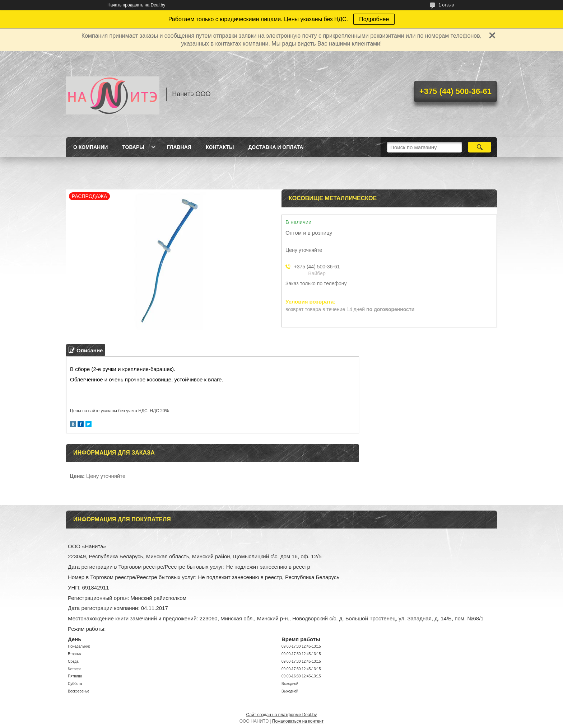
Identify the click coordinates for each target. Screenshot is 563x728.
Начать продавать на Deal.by (136, 5)
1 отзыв (446, 5)
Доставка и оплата (276, 147)
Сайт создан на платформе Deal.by (282, 715)
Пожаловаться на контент (298, 721)
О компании (90, 147)
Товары (133, 147)
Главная (179, 147)
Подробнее (374, 19)
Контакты (220, 147)
